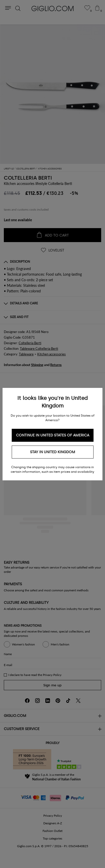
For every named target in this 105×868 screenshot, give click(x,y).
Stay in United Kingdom (53, 452)
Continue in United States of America (53, 435)
